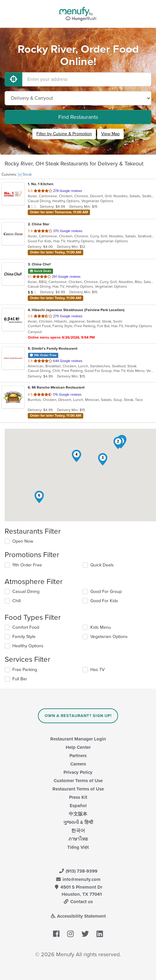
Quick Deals (102, 565)
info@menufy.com (78, 879)
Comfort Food (26, 627)
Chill (16, 601)
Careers (78, 764)
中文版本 (78, 814)
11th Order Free (27, 565)
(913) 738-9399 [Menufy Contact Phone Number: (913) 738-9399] (78, 871)
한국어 (78, 831)
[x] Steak (25, 174)
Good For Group (106, 592)
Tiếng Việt (78, 847)
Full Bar (20, 679)
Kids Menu (101, 627)
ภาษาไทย (78, 839)
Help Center (78, 747)
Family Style (24, 637)
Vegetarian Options (109, 637)
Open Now (23, 541)
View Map (110, 134)
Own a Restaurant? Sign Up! (78, 716)
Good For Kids (104, 601)
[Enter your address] (87, 79)
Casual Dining (26, 592)
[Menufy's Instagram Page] (70, 934)
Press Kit (78, 797)
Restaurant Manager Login (78, 739)
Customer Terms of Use (78, 781)
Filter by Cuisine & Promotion (64, 134)
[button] (118, 443)
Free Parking (25, 670)
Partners (78, 756)
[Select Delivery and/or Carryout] (78, 98)
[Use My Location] (14, 79)
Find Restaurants (78, 117)
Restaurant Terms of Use (78, 789)
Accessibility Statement (78, 916)
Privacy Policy (78, 772)
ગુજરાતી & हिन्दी (78, 822)
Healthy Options (28, 646)
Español (78, 806)
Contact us (78, 902)
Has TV (97, 670)
